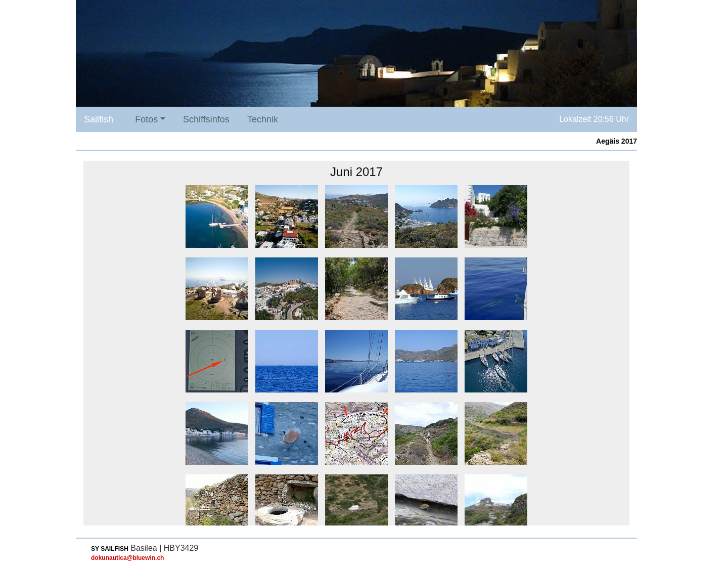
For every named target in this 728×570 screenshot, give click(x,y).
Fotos (146, 119)
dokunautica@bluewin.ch (127, 558)
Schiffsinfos (206, 119)
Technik (263, 119)
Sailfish (99, 119)
